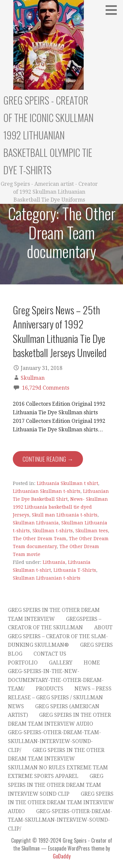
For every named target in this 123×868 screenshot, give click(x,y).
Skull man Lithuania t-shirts (65, 515)
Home (92, 663)
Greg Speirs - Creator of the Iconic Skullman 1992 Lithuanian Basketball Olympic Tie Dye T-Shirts (48, 135)
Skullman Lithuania (36, 523)
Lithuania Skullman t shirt (67, 483)
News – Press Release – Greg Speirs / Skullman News (60, 697)
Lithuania (54, 562)
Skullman (33, 378)
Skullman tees (92, 531)
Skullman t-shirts (53, 531)
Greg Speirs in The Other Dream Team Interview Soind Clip (56, 785)
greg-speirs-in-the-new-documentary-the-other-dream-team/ (56, 680)
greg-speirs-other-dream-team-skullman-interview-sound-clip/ (54, 741)
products (50, 689)
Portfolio (23, 663)
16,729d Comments (46, 388)
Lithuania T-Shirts (75, 570)
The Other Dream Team (40, 539)
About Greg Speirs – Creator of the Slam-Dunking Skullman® (60, 636)
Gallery (61, 663)
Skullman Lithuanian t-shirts (47, 578)
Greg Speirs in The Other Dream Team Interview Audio (61, 803)
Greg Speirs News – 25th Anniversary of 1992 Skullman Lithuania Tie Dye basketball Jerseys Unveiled (60, 331)
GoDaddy (62, 856)
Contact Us (50, 654)
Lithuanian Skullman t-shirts (47, 491)
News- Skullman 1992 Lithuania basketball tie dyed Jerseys (60, 507)
